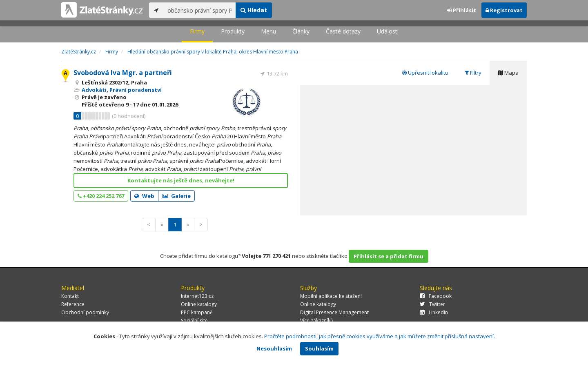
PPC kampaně (197, 312)
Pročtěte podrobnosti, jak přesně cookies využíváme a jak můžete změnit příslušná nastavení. (380, 336)
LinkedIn (434, 312)
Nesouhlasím (274, 348)
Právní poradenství (136, 90)
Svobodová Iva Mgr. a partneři (123, 73)
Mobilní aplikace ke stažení (331, 296)
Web (144, 196)
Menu (268, 31)
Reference (73, 304)
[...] (199, 10)
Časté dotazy (343, 31)
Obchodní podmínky (85, 312)
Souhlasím (319, 348)
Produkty (233, 31)
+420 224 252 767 (101, 196)
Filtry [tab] (473, 73)
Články (301, 31)
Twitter (432, 304)
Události (388, 31)
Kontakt (70, 296)
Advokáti (94, 90)
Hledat (254, 10)
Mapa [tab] (508, 73)
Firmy (197, 31)
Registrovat (504, 10)
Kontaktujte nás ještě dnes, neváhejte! (181, 180)
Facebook (436, 296)
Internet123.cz (197, 296)
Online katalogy (199, 304)
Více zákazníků (317, 321)
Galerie (176, 196)
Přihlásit (462, 10)
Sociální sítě (194, 321)
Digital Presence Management (334, 312)
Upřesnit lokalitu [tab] (425, 73)
